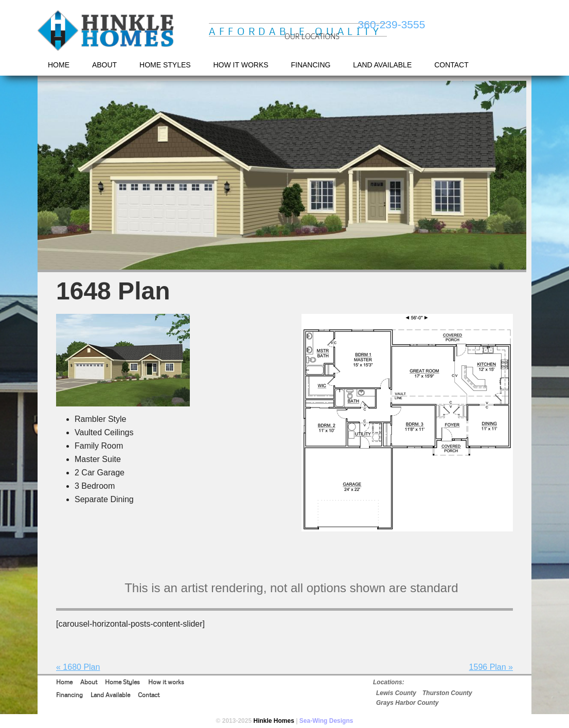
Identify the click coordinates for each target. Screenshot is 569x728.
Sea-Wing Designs (326, 721)
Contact (149, 695)
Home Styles (122, 682)
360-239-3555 (392, 24)
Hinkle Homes (107, 31)
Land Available (110, 695)
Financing (69, 695)
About (89, 682)
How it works (166, 682)
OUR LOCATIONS (312, 36)
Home (64, 682)
